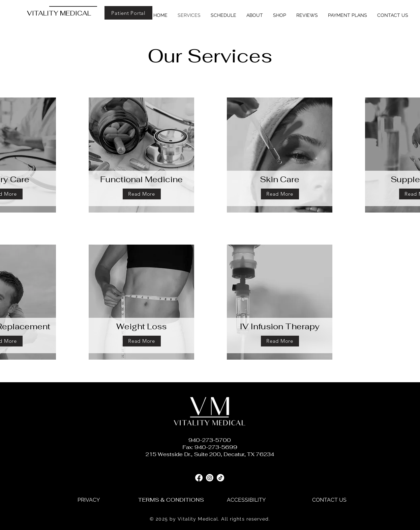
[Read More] (142, 194)
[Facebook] (199, 478)
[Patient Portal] (128, 13)
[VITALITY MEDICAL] (64, 13)
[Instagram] (210, 478)
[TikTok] (220, 478)
